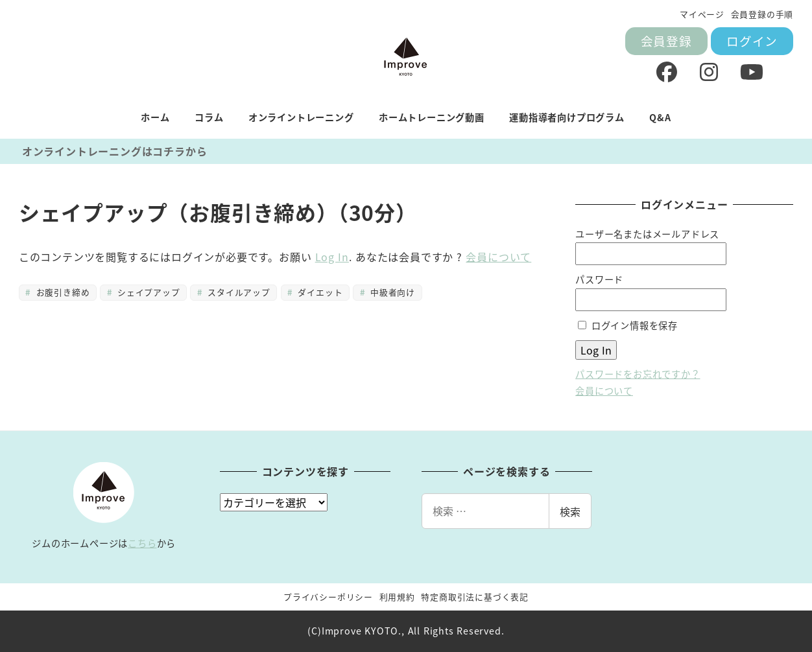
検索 (570, 511)
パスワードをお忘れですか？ (638, 374)
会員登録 (666, 41)
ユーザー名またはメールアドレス (647, 234)
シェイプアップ (148, 292)
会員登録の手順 (762, 14)
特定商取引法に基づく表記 (475, 597)
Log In (332, 257)
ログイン (752, 41)
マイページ (702, 14)
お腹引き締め (61, 292)
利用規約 (397, 597)
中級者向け (391, 292)
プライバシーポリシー (328, 597)
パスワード (599, 279)
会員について (498, 257)
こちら (142, 543)
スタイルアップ (238, 292)
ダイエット (319, 292)
